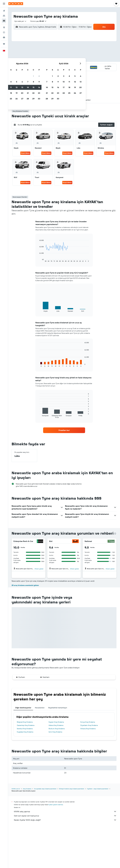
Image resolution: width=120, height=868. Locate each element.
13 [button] (39, 60)
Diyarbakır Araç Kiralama (89, 767)
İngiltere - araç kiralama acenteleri (98, 830)
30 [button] (56, 71)
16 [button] (56, 60)
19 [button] (34, 66)
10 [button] (22, 60)
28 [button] (45, 71)
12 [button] (34, 60)
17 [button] (22, 66)
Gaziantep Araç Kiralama (26, 767)
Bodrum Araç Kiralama (57, 770)
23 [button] (56, 66)
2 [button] (56, 49)
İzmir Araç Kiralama (55, 773)
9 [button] (56, 54)
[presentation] (115, 534)
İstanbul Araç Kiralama (25, 770)
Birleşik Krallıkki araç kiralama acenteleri (72, 830)
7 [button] (45, 54)
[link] (64, 430)
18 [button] (28, 66)
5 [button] (34, 54)
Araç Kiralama (27, 830)
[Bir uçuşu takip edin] (4, 32)
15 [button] (51, 60)
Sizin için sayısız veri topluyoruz (65, 857)
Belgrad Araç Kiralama (25, 763)
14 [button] (45, 60)
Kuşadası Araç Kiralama (25, 773)
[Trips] (4, 44)
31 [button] (22, 77)
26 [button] (34, 71)
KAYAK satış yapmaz (65, 853)
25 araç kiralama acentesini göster (25, 627)
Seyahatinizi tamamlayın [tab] (58, 749)
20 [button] (39, 66)
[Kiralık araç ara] (4, 21)
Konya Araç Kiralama (88, 763)
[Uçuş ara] (4, 11)
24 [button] (22, 71)
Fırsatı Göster (25, 153)
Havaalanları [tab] (40, 749)
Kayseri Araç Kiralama (56, 763)
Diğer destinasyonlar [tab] (23, 749)
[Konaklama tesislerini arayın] (4, 16)
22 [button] (51, 66)
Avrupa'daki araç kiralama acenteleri (45, 830)
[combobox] (20, 21)
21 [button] (45, 66)
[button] (4, 4)
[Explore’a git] (4, 27)
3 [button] (22, 54)
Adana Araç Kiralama (56, 767)
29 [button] (51, 71)
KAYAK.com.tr (16, 830)
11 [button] (28, 60)
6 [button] (39, 54)
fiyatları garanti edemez (56, 846)
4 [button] (28, 54)
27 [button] (39, 71)
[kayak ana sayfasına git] (16, 4)
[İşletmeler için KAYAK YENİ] (4, 37)
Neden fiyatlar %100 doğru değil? (65, 861)
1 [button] (51, 49)
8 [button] (51, 54)
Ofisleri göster (39, 569)
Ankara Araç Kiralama (88, 770)
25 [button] (28, 71)
